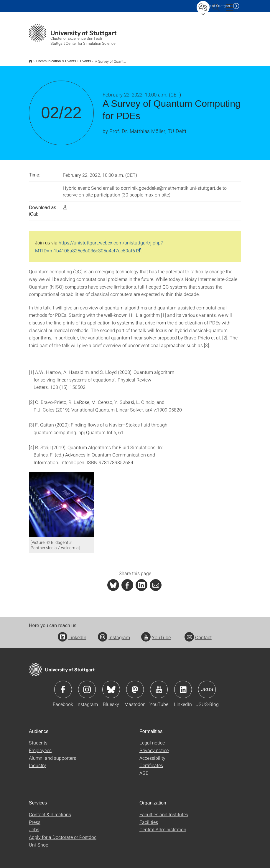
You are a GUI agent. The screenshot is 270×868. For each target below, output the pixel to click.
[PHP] (127, 581)
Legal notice (152, 739)
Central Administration (163, 825)
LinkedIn (72, 633)
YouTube (156, 633)
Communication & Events (53, 59)
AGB (144, 769)
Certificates (151, 761)
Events (82, 59)
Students (38, 739)
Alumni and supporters (52, 754)
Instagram (114, 633)
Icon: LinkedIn (183, 686)
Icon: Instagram (87, 686)
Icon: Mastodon (135, 686)
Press (35, 818)
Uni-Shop (39, 841)
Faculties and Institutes (164, 810)
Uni (213, 6)
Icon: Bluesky (111, 686)
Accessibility (152, 754)
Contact (198, 633)
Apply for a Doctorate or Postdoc (63, 833)
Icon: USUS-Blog (207, 686)
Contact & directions (50, 810)
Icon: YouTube (159, 686)
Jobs (34, 825)
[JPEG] (61, 500)
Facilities (149, 818)
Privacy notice (154, 746)
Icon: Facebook (63, 686)
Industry (37, 761)
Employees (40, 746)
